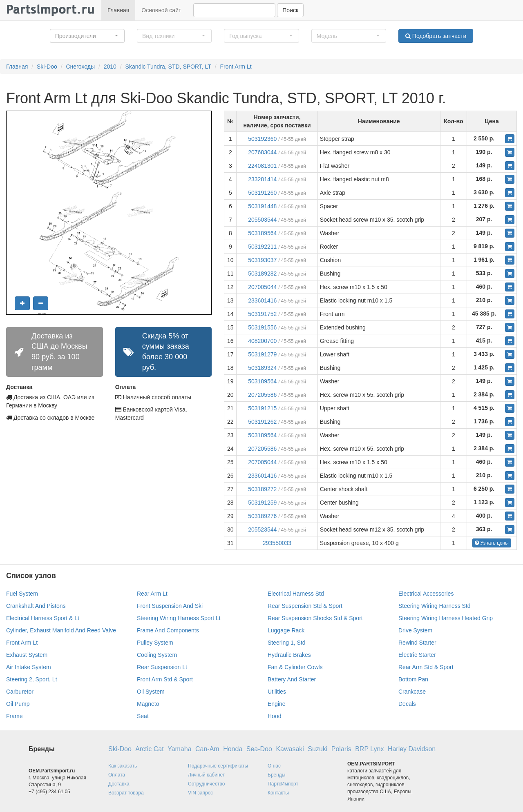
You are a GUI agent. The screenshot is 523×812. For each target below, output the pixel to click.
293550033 (277, 543)
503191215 (262, 408)
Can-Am (207, 749)
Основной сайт (161, 10)
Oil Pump (18, 704)
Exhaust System (27, 655)
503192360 (262, 139)
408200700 (262, 341)
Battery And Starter (292, 679)
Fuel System (22, 594)
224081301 (262, 166)
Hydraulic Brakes (289, 655)
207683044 (262, 152)
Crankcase (412, 692)
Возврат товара (126, 793)
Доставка (119, 784)
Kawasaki (290, 749)
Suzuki (317, 749)
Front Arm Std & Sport (165, 679)
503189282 (262, 274)
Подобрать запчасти (436, 36)
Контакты (278, 793)
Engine (277, 704)
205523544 (262, 529)
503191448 (262, 206)
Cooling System (157, 655)
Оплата (117, 775)
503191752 (262, 314)
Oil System (151, 692)
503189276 (262, 516)
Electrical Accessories (426, 594)
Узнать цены (492, 543)
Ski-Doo (47, 67)
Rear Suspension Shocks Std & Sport (315, 618)
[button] (87, 36)
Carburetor (20, 692)
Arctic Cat (149, 749)
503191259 (262, 503)
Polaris (341, 749)
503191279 (262, 354)
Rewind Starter (417, 643)
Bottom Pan (413, 679)
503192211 (262, 247)
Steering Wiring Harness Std (435, 606)
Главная (118, 10)
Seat (143, 716)
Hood (274, 716)
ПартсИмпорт (283, 784)
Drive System (415, 630)
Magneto (148, 704)
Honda (233, 749)
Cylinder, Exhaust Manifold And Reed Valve (61, 630)
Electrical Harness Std (296, 594)
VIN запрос (200, 793)
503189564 (262, 233)
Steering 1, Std (287, 643)
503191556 (262, 327)
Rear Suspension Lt (162, 667)
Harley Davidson (412, 749)
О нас (274, 766)
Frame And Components (168, 630)
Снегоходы (80, 67)
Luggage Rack (286, 630)
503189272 (262, 489)
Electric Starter (417, 655)
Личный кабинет (206, 775)
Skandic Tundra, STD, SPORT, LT (168, 67)
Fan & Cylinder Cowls (295, 667)
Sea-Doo (259, 749)
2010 (110, 67)
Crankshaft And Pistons (36, 606)
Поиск (290, 10)
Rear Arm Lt (152, 594)
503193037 (262, 260)
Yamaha (179, 749)
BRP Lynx (369, 749)
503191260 (262, 193)
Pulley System (155, 643)
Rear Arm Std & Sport (426, 667)
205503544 (262, 220)
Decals (407, 704)
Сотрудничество (206, 784)
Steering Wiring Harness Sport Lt (179, 618)
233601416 (262, 300)
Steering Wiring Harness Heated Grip (446, 618)
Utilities (277, 692)
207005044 (262, 287)
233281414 (262, 179)
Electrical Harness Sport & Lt (43, 618)
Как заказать (123, 766)
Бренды (276, 775)
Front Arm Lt (236, 67)
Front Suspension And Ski (170, 606)
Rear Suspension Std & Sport (305, 606)
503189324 (262, 368)
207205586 (262, 395)
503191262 (262, 422)
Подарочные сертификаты (218, 766)
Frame (14, 716)
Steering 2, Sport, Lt (32, 679)
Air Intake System (29, 667)
